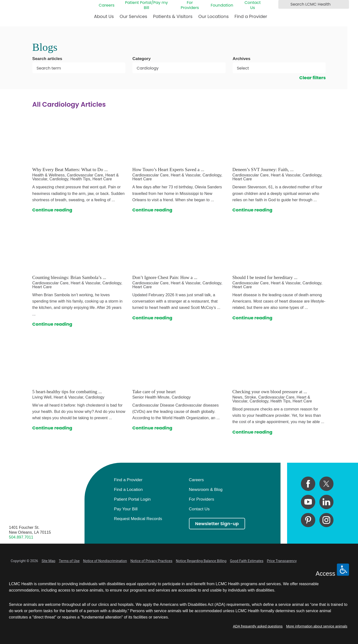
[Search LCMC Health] (283, 4)
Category (141, 59)
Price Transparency (282, 561)
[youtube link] (308, 502)
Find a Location (128, 489)
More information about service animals (317, 626)
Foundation (222, 5)
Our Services (133, 16)
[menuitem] (104, 18)
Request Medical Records (138, 519)
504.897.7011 (21, 537)
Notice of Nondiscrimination (105, 561)
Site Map (48, 561)
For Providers (190, 5)
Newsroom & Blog (206, 489)
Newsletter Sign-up (217, 524)
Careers (107, 5)
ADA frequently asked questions (258, 626)
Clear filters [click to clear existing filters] (312, 78)
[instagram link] (327, 520)
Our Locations (213, 16)
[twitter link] (327, 484)
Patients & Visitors (173, 16)
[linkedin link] (327, 502)
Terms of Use (69, 561)
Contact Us (253, 5)
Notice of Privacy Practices (151, 561)
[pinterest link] (308, 520)
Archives (242, 59)
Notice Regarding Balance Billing (201, 561)
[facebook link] (308, 484)
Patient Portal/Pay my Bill (147, 5)
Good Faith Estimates (247, 561)
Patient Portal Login (132, 499)
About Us (104, 16)
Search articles (47, 59)
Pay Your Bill (126, 509)
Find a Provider (251, 16)
